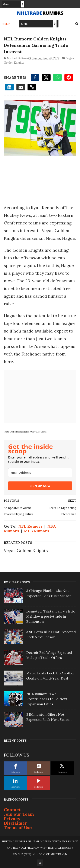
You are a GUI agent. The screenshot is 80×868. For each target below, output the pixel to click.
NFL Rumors (30, 526)
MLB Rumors (36, 531)
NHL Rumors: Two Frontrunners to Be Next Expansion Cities (47, 699)
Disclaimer (16, 823)
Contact (12, 810)
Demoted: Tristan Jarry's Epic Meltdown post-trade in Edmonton (51, 616)
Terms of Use (18, 827)
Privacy (12, 819)
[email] (40, 473)
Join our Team (19, 814)
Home (6, 24)
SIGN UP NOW (40, 486)
